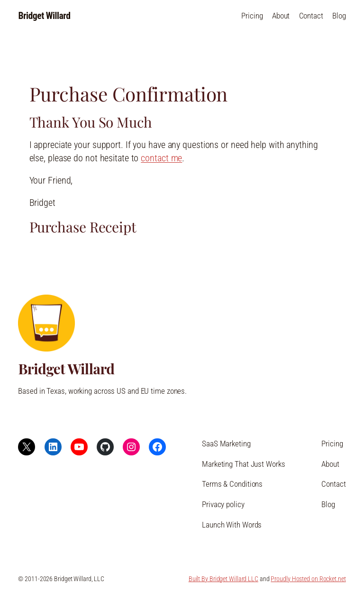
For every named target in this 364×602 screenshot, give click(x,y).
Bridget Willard (44, 16)
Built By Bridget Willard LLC (223, 579)
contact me (161, 158)
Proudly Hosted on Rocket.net (308, 579)
